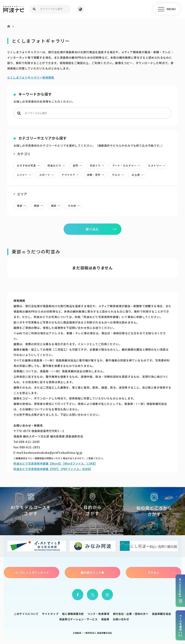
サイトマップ (50, 614)
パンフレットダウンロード (32, 573)
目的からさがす (92, 511)
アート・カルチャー (127, 166)
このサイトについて (26, 614)
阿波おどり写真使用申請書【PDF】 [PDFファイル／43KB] (52, 469)
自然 (78, 166)
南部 (56, 206)
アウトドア (71, 175)
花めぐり (98, 166)
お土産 (139, 175)
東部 (22, 206)
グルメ (119, 175)
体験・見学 (96, 175)
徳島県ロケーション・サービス (78, 619)
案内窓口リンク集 (92, 573)
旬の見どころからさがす (154, 511)
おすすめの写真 (29, 166)
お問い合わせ (121, 619)
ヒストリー (158, 166)
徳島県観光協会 (162, 614)
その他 (75, 206)
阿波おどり (57, 166)
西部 (39, 206)
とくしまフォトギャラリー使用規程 (31, 77)
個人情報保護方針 (73, 614)
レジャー (25, 175)
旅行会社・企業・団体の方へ (131, 614)
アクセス (153, 573)
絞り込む (93, 229)
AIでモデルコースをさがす (31, 511)
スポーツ (47, 175)
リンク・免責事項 (98, 614)
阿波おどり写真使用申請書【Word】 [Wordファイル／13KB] (55, 463)
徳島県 (105, 619)
